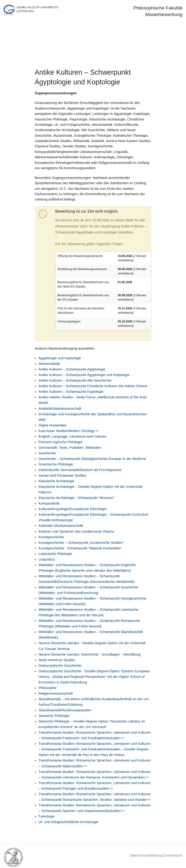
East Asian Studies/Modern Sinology (67, 431)
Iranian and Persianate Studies (62, 475)
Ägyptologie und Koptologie (60, 358)
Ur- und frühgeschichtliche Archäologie (68, 822)
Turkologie (47, 816)
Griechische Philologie (56, 464)
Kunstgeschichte (51, 537)
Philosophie (47, 688)
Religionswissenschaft (56, 693)
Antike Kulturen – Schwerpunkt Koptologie (71, 392)
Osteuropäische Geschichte (60, 666)
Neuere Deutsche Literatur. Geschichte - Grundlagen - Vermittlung (89, 654)
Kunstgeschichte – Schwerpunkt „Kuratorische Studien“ (81, 543)
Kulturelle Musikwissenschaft (61, 526)
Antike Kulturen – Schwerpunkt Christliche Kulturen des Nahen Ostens (93, 386)
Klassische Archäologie (56, 481)
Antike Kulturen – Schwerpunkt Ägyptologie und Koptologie (84, 375)
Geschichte (47, 453)
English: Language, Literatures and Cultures (73, 436)
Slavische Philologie (54, 716)
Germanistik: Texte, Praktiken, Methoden (70, 448)
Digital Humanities (53, 425)
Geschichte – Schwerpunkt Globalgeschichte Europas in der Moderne (92, 459)
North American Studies (57, 660)
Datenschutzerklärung (146, 855)
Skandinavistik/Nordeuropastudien (65, 710)
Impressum (174, 855)
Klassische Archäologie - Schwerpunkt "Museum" (76, 498)
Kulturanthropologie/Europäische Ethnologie (73, 509)
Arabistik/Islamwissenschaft (60, 409)
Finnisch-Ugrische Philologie (61, 442)
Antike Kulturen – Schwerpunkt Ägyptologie (72, 369)
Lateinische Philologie (55, 554)
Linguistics (47, 559)
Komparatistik (49, 503)
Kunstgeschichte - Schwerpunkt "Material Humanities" (80, 548)
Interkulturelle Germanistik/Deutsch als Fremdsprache (80, 470)
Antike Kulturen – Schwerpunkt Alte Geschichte (75, 380)
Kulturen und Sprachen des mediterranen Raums (76, 531)
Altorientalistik (49, 364)
